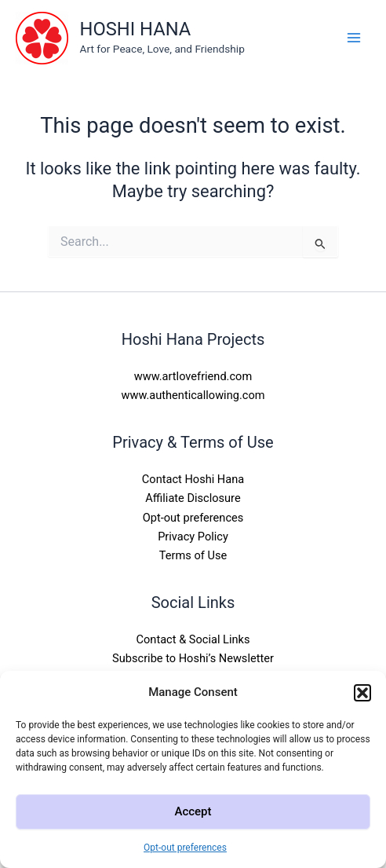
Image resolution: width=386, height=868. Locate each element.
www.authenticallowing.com (193, 395)
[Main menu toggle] (354, 38)
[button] (362, 693)
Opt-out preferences (185, 848)
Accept (193, 811)
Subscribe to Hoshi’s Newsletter (193, 658)
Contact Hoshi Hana (193, 479)
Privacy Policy (193, 537)
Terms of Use (193, 555)
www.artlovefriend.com (193, 376)
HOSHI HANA (136, 29)
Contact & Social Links (193, 639)
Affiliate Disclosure (193, 498)
